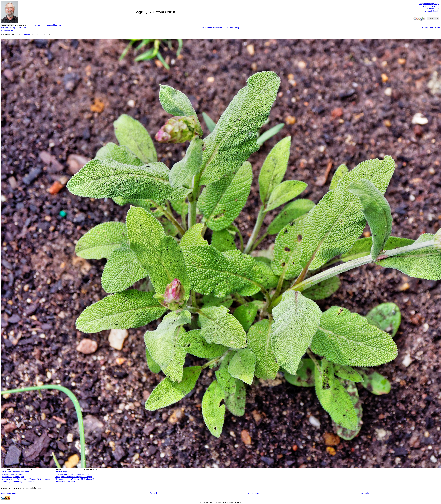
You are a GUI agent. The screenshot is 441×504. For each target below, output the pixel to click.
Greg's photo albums (431, 6)
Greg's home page (8, 493)
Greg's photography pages (429, 4)
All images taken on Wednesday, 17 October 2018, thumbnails (26, 479)
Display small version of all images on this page (74, 477)
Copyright (365, 493)
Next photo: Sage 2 (9, 30)
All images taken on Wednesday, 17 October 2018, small (77, 479)
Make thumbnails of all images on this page (72, 474)
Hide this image (61, 472)
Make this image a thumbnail (13, 474)
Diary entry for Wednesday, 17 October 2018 (19, 482)
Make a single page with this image (15, 472)
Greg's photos (254, 493)
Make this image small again (13, 477)
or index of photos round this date (48, 25)
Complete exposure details (65, 482)
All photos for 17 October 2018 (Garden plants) (221, 28)
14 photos (27, 35)
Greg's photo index (432, 11)
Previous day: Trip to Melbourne (14, 28)
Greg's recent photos (431, 9)
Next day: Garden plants (430, 28)
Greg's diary (155, 493)
